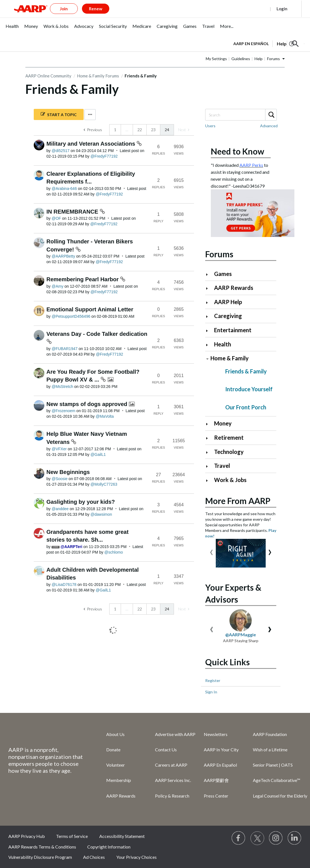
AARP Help (228, 302)
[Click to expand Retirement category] (209, 438)
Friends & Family (246, 371)
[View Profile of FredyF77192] (104, 156)
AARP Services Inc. (173, 780)
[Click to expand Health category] (209, 345)
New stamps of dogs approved (88, 404)
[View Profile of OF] (56, 218)
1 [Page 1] (115, 130)
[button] (296, 44)
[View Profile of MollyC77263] (104, 484)
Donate (113, 750)
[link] (184, 130)
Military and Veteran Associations (92, 144)
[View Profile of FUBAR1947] (65, 349)
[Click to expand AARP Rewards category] (209, 288)
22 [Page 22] (140, 130)
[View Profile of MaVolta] (105, 416)
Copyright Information (109, 847)
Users (210, 126)
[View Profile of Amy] (57, 286)
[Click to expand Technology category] (209, 452)
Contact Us (166, 750)
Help (259, 59)
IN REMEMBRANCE (73, 212)
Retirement (229, 437)
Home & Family (230, 358)
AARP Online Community (48, 76)
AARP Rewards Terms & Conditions (42, 847)
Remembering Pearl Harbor (83, 279)
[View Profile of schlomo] (113, 552)
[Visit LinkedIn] (295, 838)
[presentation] (211, 551)
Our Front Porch (246, 407)
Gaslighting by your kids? (81, 502)
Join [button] (64, 9)
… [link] (127, 130)
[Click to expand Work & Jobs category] (209, 481)
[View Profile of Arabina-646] (64, 189)
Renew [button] (96, 9)
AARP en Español (251, 44)
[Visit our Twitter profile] (257, 838)
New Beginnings (68, 472)
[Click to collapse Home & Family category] (207, 359)
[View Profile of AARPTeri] (71, 547)
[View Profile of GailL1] (98, 454)
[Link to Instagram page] (276, 838)
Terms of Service (72, 836)
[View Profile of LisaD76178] (64, 585)
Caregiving (228, 316)
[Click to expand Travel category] (209, 466)
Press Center (216, 796)
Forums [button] (273, 59)
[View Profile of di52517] (60, 151)
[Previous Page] (93, 130)
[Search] (241, 115)
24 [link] (167, 130)
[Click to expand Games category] (209, 274)
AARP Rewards (234, 288)
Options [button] (90, 115)
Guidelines (241, 59)
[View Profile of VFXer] (59, 449)
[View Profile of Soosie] (60, 479)
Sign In (211, 692)
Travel (222, 466)
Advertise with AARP (175, 734)
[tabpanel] (269, 43)
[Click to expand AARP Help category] (209, 303)
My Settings (216, 59)
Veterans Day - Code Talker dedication (97, 334)
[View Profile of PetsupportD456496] (71, 316)
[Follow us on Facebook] (239, 838)
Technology (229, 452)
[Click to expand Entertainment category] (209, 331)
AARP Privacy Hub (27, 836)
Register (256, 9)
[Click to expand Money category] (209, 424)
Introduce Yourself (249, 389)
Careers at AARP (171, 765)
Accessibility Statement (122, 836)
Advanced (269, 126)
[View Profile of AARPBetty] (63, 256)
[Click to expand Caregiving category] (209, 316)
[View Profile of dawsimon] (101, 514)
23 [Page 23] (153, 130)
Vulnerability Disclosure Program (40, 857)
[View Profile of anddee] (60, 509)
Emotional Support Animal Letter (90, 309)
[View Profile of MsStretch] (62, 387)
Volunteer (116, 765)
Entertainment (233, 330)
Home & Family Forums (98, 76)
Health (223, 344)
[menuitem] (12, 29)
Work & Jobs (230, 480)
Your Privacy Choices (136, 857)
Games (223, 274)
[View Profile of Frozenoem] (63, 411)
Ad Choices (94, 857)
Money (223, 423)
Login (282, 9)
